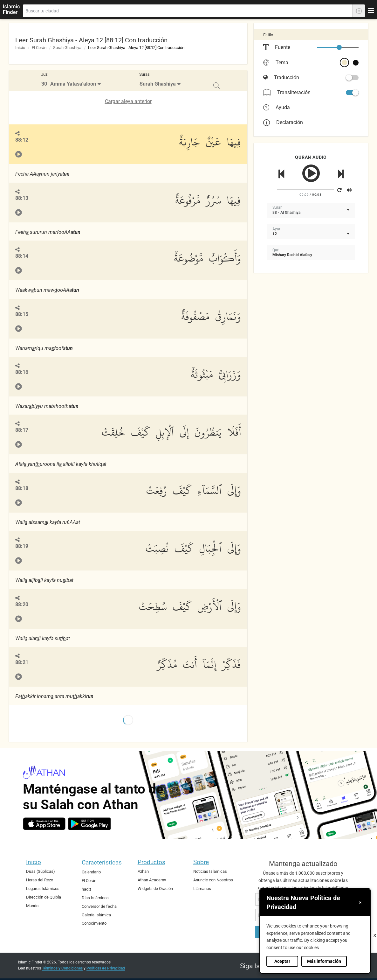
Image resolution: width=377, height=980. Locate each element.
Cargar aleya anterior (128, 101)
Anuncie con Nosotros (213, 880)
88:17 (22, 430)
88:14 (22, 256)
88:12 (22, 140)
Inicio (20, 48)
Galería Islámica (96, 915)
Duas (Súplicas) (41, 871)
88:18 (22, 488)
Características (102, 862)
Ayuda (277, 108)
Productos (151, 862)
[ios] (44, 824)
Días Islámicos (95, 898)
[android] (89, 824)
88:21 (22, 662)
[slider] (339, 47)
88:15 (22, 314)
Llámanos (202, 889)
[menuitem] (72, 81)
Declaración (283, 122)
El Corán (39, 48)
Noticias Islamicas (210, 871)
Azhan (143, 871)
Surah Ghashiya (67, 48)
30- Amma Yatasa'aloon (69, 84)
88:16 (22, 372)
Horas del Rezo (40, 880)
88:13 (22, 198)
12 (275, 234)
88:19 (22, 546)
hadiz (86, 889)
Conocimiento (94, 923)
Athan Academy (152, 880)
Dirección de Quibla (44, 897)
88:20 (22, 604)
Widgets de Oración (155, 889)
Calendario (91, 872)
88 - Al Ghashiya (286, 213)
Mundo (32, 906)
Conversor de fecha (99, 906)
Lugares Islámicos (43, 889)
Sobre (201, 862)
